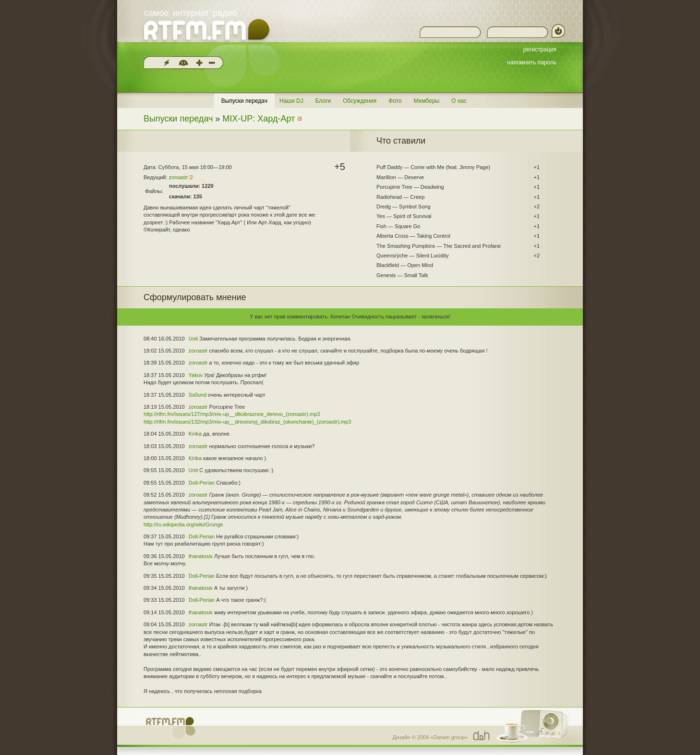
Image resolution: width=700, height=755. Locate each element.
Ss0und (198, 395)
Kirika (195, 434)
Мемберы (427, 101)
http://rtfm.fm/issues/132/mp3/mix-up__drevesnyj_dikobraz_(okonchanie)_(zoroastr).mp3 (247, 422)
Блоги (323, 101)
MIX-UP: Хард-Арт (259, 119)
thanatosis (201, 556)
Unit (193, 339)
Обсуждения (360, 101)
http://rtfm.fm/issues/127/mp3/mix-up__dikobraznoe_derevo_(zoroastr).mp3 (232, 414)
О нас (459, 101)
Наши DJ (291, 101)
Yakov (196, 375)
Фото (395, 101)
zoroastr (179, 177)
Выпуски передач (244, 101)
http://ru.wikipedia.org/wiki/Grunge (183, 524)
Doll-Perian (202, 483)
